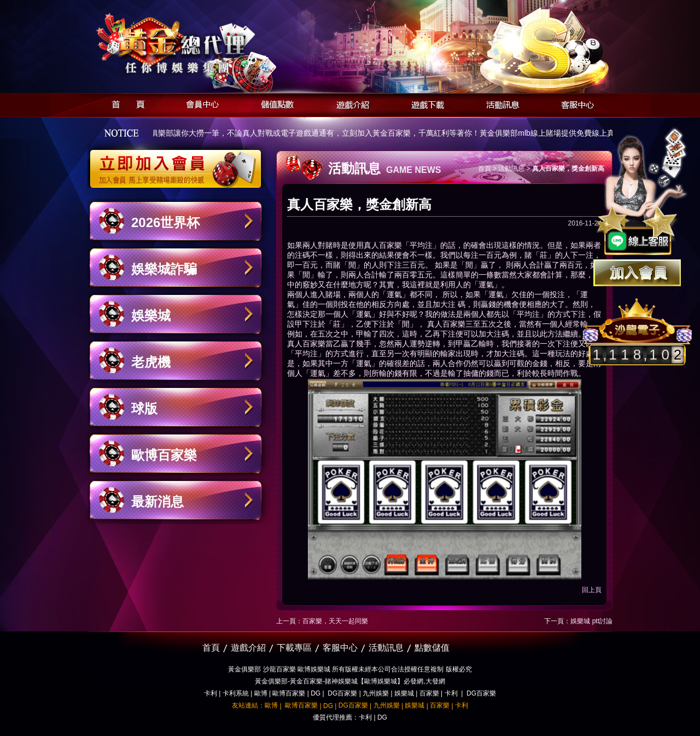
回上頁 (592, 590)
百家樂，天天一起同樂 (335, 621)
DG (316, 693)
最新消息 (157, 502)
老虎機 (151, 362)
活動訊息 (500, 103)
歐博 (261, 693)
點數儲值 (432, 648)
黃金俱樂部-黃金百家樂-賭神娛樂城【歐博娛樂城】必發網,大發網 (350, 681)
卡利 (211, 693)
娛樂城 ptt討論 (591, 621)
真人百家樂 (383, 245)
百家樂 (429, 693)
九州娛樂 (376, 693)
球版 (144, 408)
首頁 (125, 103)
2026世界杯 (165, 222)
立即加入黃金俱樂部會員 (179, 163)
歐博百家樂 (164, 455)
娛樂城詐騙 (164, 269)
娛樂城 (151, 315)
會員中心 (200, 103)
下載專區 (294, 648)
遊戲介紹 (350, 103)
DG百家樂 (342, 693)
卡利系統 (236, 693)
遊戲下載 (425, 103)
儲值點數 (275, 103)
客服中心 (574, 103)
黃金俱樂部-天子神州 (204, 44)
